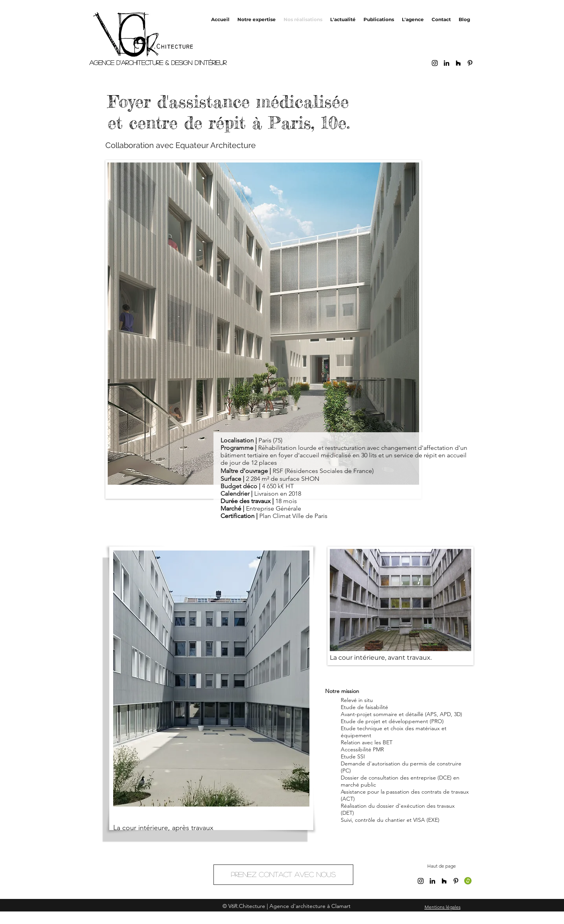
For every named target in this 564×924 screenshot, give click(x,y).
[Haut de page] (442, 866)
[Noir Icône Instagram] (435, 63)
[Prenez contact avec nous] (283, 875)
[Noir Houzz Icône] (458, 63)
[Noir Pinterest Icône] (470, 63)
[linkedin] (446, 63)
